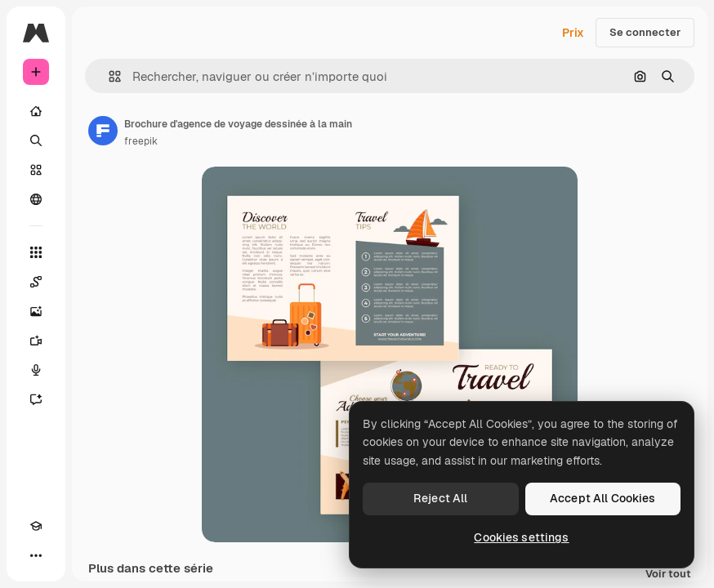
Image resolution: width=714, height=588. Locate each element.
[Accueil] (36, 111)
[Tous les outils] (36, 252)
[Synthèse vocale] (36, 370)
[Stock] (36, 170)
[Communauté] (36, 199)
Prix (573, 33)
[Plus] (36, 555)
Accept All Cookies (603, 498)
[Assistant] (36, 399)
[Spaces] (36, 282)
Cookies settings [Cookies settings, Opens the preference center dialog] (521, 537)
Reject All (440, 498)
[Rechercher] (36, 140)
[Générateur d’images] (36, 311)
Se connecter (645, 32)
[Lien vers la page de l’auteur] (103, 131)
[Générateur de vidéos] (36, 341)
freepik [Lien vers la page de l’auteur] (141, 141)
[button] (108, 76)
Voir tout (668, 575)
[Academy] (36, 526)
